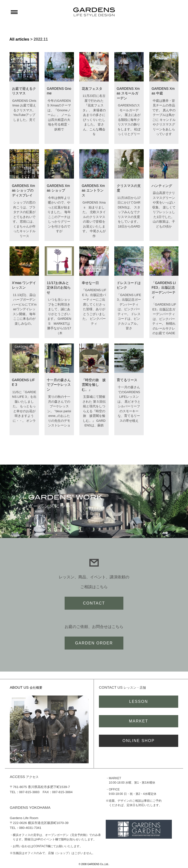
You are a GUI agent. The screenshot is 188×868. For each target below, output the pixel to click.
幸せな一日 (90, 283)
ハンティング (162, 186)
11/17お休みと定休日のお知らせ (59, 288)
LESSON (139, 702)
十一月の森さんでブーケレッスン (59, 385)
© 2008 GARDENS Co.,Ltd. (94, 864)
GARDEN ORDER (94, 643)
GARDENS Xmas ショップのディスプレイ (23, 190)
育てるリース (127, 380)
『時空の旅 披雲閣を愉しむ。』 (94, 385)
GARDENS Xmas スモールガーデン (128, 93)
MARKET (139, 721)
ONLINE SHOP (138, 741)
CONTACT (94, 603)
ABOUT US (26, 687)
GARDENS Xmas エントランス (93, 190)
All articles (19, 39)
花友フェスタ (92, 89)
